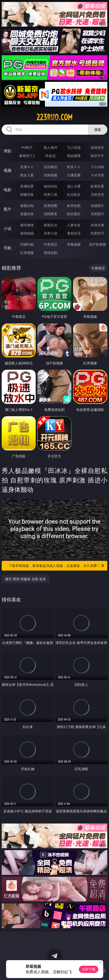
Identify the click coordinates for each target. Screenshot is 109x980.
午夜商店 (50, 244)
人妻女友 (74, 225)
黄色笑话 (74, 233)
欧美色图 (74, 206)
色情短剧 (50, 253)
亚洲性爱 (27, 186)
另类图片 (97, 214)
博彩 (8, 151)
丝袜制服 (50, 175)
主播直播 (74, 175)
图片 (8, 209)
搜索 (98, 129)
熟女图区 (74, 214)
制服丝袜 (27, 194)
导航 (8, 248)
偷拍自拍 (50, 186)
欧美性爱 (97, 186)
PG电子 (27, 147)
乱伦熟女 (74, 194)
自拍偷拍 (50, 167)
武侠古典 (97, 225)
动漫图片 (97, 206)
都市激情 (27, 225)
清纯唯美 (50, 214)
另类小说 (50, 233)
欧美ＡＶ (74, 167)
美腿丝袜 (27, 214)
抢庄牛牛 (97, 156)
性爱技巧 (97, 233)
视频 (8, 170)
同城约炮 (27, 244)
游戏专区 (97, 147)
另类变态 (97, 194)
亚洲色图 (50, 206)
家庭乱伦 (50, 225)
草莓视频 (74, 244)
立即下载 (89, 969)
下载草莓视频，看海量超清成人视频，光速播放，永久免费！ (57, 566)
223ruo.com (54, 117)
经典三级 (50, 194)
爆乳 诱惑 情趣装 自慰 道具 (26, 579)
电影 (8, 190)
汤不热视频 (97, 244)
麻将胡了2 (27, 156)
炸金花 (50, 156)
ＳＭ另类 (97, 175)
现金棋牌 (74, 156)
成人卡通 (74, 186)
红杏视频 (27, 253)
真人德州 (50, 147)
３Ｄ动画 (97, 167)
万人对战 (74, 147)
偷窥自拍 (27, 206)
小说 (8, 228)
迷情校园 (27, 233)
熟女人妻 (27, 175)
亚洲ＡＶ (27, 167)
